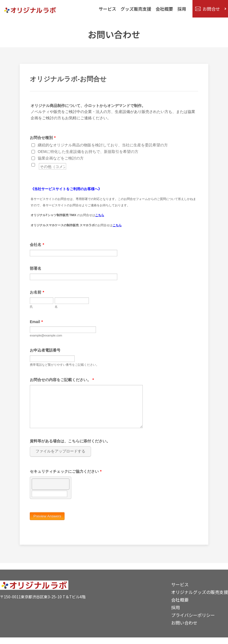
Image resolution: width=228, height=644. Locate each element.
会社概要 (163, 9)
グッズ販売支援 (135, 9)
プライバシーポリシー (193, 615)
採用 (181, 9)
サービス (106, 9)
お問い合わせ (184, 623)
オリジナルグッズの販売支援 (200, 592)
